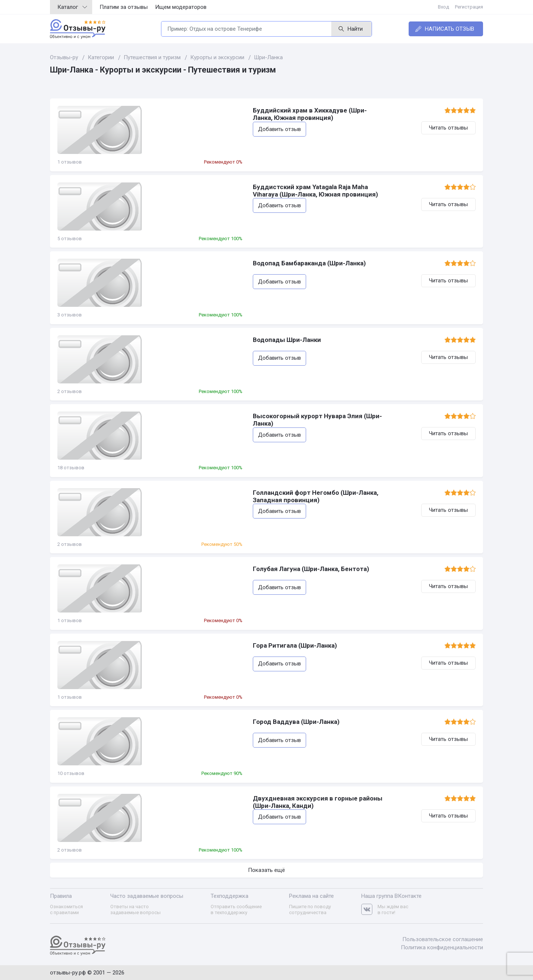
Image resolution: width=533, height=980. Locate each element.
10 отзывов (71, 773)
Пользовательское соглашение (443, 939)
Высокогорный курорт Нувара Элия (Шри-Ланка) (225, 416)
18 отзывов (71, 468)
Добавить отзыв (177, 129)
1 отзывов (70, 162)
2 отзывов (70, 391)
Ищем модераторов (181, 7)
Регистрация (469, 7)
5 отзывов (70, 239)
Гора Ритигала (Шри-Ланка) (193, 645)
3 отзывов (70, 315)
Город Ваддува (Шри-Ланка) (194, 722)
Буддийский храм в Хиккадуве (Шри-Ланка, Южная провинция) (248, 110)
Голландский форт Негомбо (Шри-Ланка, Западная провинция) (247, 493)
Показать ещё (266, 870)
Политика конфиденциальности (442, 947)
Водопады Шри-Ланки (185, 340)
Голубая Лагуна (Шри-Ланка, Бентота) (209, 569)
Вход (443, 7)
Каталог (72, 7)
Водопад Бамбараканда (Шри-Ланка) (207, 263)
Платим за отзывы (124, 7)
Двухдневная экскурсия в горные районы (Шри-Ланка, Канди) (247, 798)
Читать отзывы (448, 128)
